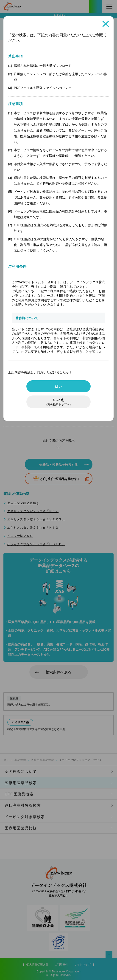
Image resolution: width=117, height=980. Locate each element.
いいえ (58, 402)
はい (58, 386)
